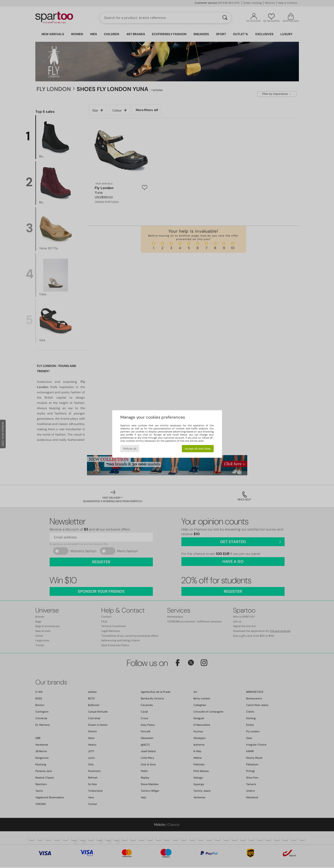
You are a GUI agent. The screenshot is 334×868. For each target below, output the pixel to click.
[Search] (225, 18)
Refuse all (130, 449)
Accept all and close (198, 449)
